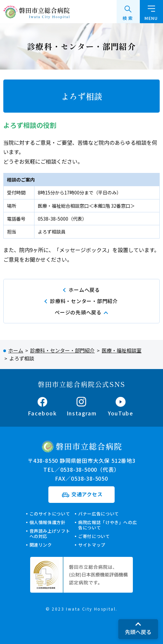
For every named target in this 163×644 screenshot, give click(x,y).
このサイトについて (50, 514)
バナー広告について (99, 514)
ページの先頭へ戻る (78, 312)
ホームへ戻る (84, 290)
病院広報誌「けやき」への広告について (108, 525)
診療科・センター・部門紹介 (84, 301)
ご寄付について (94, 536)
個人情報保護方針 (48, 522)
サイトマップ (92, 545)
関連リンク (41, 545)
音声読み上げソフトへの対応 (50, 534)
